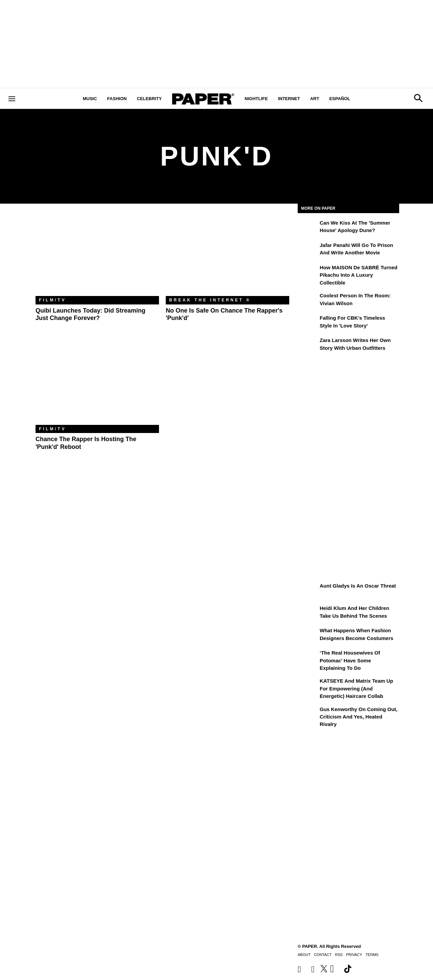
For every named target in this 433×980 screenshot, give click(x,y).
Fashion (117, 99)
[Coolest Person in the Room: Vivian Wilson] (308, 300)
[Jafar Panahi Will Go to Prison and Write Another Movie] (308, 250)
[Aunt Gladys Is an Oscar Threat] (308, 591)
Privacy (354, 955)
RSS (339, 955)
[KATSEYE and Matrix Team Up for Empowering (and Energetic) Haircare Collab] (308, 686)
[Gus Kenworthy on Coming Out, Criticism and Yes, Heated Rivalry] (308, 714)
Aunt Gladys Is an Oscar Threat (358, 586)
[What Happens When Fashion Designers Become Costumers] (308, 635)
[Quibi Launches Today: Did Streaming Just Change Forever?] (97, 255)
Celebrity (149, 99)
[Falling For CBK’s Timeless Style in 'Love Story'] (308, 323)
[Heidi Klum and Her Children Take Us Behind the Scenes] (308, 613)
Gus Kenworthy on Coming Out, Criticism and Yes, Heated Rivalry (359, 717)
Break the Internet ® (210, 300)
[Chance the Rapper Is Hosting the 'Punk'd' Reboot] (97, 384)
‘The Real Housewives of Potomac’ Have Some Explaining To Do (350, 660)
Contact (323, 955)
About (304, 955)
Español (340, 99)
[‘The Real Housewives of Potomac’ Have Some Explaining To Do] (308, 658)
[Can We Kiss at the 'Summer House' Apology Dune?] (308, 228)
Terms (372, 955)
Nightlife (256, 99)
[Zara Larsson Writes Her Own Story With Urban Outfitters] (308, 345)
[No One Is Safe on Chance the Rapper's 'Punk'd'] (227, 255)
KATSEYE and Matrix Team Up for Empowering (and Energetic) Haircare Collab (356, 688)
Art (315, 99)
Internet (289, 99)
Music (90, 99)
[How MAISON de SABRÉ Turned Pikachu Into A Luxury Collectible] (308, 272)
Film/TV (52, 300)
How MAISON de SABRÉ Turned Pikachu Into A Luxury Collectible (359, 275)
